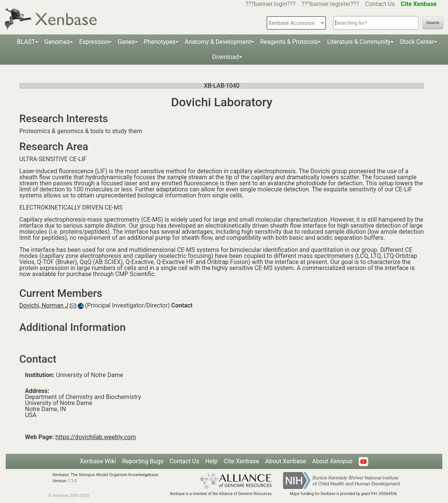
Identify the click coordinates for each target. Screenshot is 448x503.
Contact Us (380, 4)
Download (225, 57)
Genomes (57, 42)
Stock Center (417, 42)
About (332, 461)
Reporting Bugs (143, 461)
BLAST (26, 42)
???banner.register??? (330, 4)
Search (433, 23)
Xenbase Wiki (98, 461)
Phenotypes (160, 42)
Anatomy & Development (218, 42)
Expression (94, 42)
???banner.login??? (271, 4)
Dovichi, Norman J (44, 305)
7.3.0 (72, 481)
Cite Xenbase (241, 461)
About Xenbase (286, 461)
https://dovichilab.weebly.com (96, 437)
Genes (126, 42)
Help (211, 461)
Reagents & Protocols (289, 42)
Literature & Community (359, 42)
